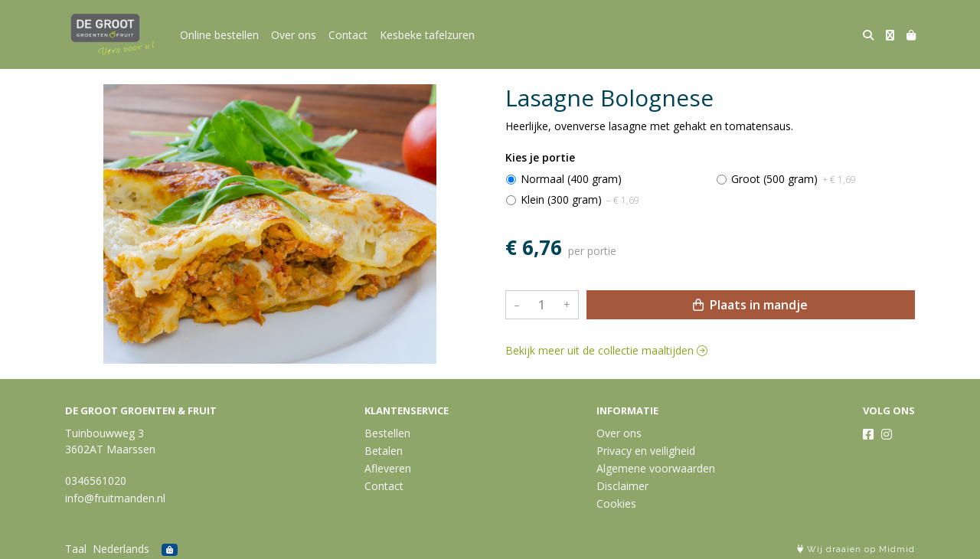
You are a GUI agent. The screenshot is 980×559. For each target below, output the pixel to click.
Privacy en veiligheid (646, 451)
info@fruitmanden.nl (115, 498)
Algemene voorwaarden (656, 468)
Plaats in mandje (750, 305)
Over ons (294, 35)
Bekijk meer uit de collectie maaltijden (606, 350)
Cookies (616, 503)
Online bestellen (219, 35)
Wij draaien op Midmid (856, 549)
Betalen (384, 451)
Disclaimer (622, 486)
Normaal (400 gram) (571, 179)
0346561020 (96, 481)
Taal (76, 549)
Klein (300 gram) (580, 199)
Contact (348, 35)
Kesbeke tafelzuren (427, 35)
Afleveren (388, 468)
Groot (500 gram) (794, 179)
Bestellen (387, 433)
